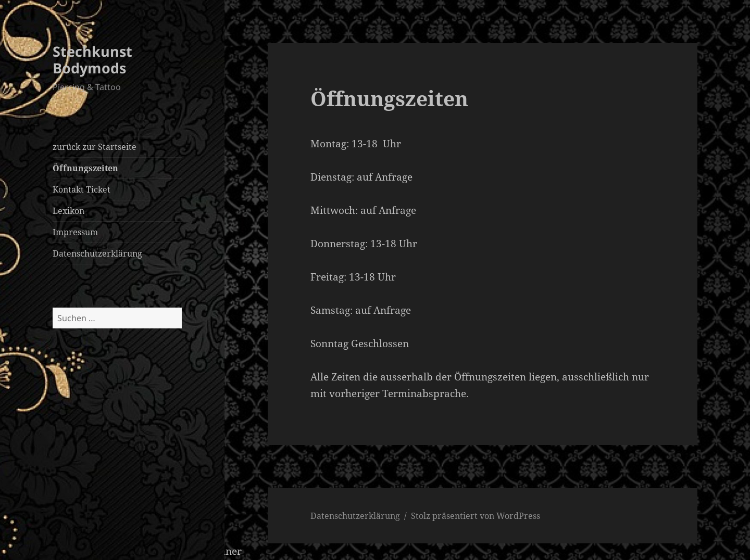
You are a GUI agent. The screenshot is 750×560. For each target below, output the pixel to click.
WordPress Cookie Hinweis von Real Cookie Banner (121, 551)
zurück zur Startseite (95, 147)
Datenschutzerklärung (97, 253)
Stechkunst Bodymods (92, 60)
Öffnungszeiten (85, 168)
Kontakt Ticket (82, 189)
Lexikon (68, 211)
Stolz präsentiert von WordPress (476, 516)
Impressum (75, 232)
